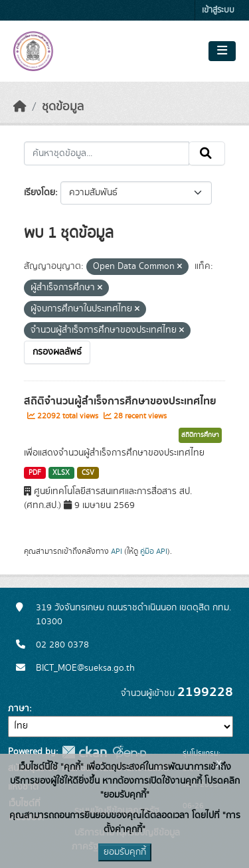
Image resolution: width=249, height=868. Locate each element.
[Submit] (207, 153)
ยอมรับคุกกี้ (125, 852)
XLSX (61, 473)
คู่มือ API (154, 551)
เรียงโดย (40, 193)
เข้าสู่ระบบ (218, 10)
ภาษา (19, 709)
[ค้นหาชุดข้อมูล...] (107, 153)
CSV (88, 473)
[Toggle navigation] (222, 51)
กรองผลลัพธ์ (57, 352)
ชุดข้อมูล (63, 107)
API (117, 551)
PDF (35, 473)
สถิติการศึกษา (200, 435)
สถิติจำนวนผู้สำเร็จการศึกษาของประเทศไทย (120, 401)
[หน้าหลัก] (20, 107)
